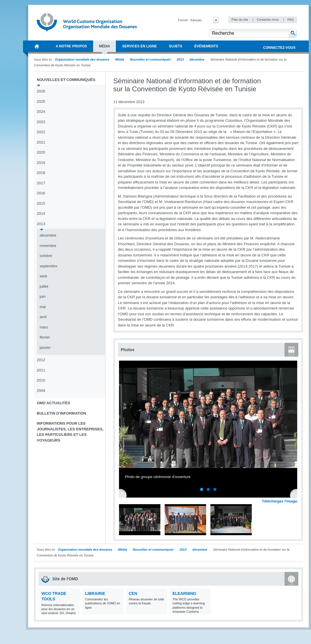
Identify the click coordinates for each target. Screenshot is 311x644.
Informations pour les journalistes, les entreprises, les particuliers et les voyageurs (70, 432)
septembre (48, 266)
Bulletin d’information (62, 413)
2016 (41, 193)
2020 (41, 152)
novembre (48, 246)
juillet (44, 286)
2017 (41, 183)
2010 (41, 380)
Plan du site (240, 20)
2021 (41, 142)
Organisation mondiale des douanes (82, 59)
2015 (41, 203)
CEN (133, 593)
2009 (41, 391)
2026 (41, 91)
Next (296, 495)
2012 (41, 360)
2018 (41, 173)
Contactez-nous (268, 20)
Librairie (95, 593)
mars (44, 327)
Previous (124, 495)
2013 (180, 59)
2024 (41, 112)
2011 (41, 370)
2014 (41, 213)
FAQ (291, 20)
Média (120, 59)
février (45, 337)
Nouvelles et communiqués (150, 59)
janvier (45, 348)
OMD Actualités (53, 403)
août (43, 276)
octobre (46, 256)
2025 (41, 101)
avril (43, 317)
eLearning (184, 593)
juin (43, 296)
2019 (41, 163)
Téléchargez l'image (280, 501)
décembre (197, 59)
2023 (41, 122)
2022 (41, 132)
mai (43, 307)
